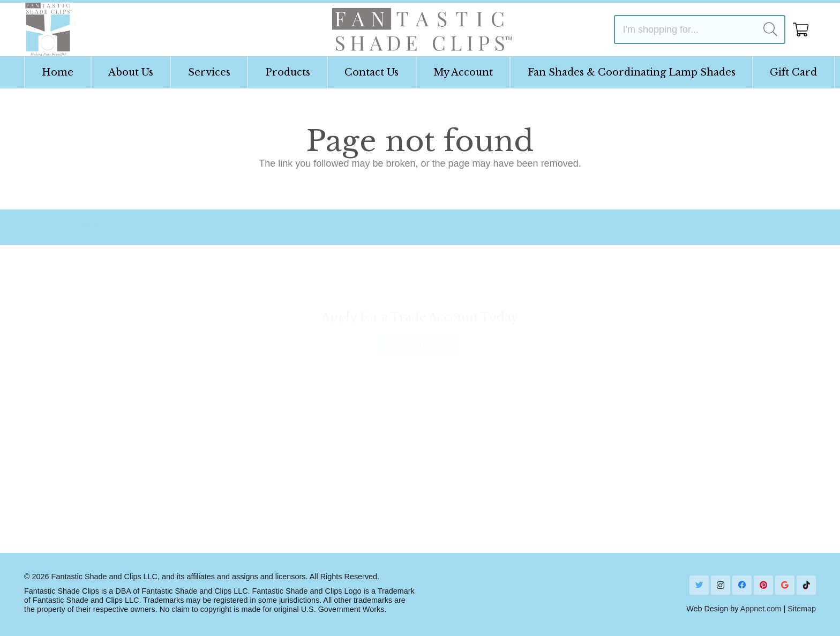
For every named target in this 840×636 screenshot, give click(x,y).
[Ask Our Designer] (471, 227)
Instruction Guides (77, 406)
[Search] (770, 29)
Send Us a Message (695, 488)
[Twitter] (699, 585)
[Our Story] (93, 227)
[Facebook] (742, 585)
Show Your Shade (473, 423)
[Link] (48, 29)
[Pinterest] (763, 585)
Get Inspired (461, 406)
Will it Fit (57, 440)
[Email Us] (298, 227)
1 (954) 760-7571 (689, 454)
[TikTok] (806, 585)
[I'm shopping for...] (700, 29)
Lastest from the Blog (481, 440)
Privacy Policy (69, 475)
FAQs (51, 458)
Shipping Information (282, 423)
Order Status (265, 440)
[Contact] (696, 227)
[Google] (785, 585)
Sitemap (802, 609)
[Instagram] (721, 585)
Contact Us (261, 406)
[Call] (650, 448)
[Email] (650, 481)
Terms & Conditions (80, 492)
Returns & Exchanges (284, 458)
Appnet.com (761, 609)
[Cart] (801, 29)
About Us (58, 423)
